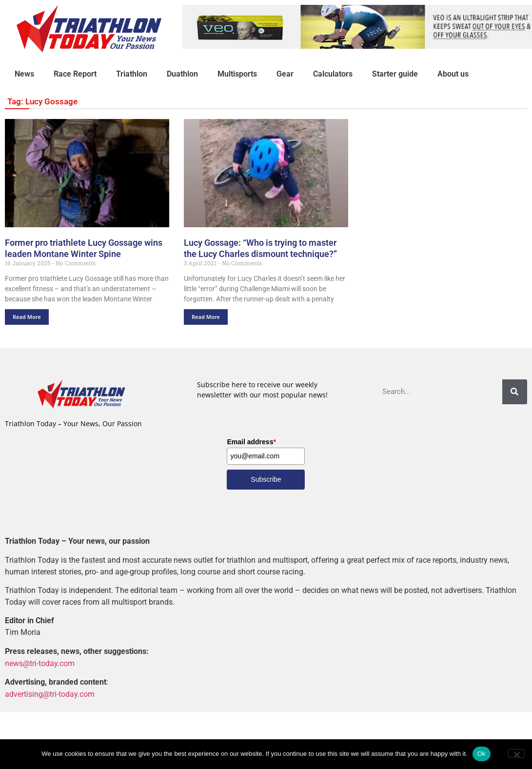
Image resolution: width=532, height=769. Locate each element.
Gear (285, 74)
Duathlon (182, 74)
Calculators (333, 74)
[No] (516, 753)
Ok (482, 754)
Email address (251, 442)
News (24, 74)
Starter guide (395, 74)
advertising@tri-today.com (50, 694)
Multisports (237, 74)
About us (453, 74)
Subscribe (266, 479)
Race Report (75, 74)
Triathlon (132, 74)
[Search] (515, 392)
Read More (27, 317)
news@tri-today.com (40, 663)
